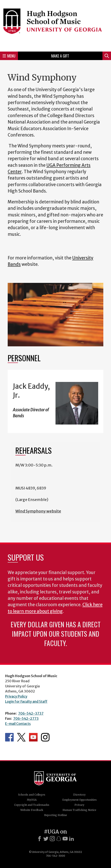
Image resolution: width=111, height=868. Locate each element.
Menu (9, 56)
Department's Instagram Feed (45, 737)
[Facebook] (39, 839)
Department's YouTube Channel (33, 737)
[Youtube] (65, 839)
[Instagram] (52, 839)
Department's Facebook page (9, 737)
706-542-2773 (26, 718)
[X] (46, 839)
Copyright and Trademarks (32, 805)
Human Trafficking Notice (79, 810)
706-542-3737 (31, 713)
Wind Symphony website (38, 511)
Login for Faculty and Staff (26, 701)
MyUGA (32, 800)
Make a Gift (60, 56)
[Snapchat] (59, 839)
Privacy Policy (16, 696)
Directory (79, 795)
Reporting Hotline (56, 815)
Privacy (79, 805)
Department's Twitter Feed (21, 737)
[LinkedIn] (72, 839)
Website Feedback (32, 810)
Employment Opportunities (80, 800)
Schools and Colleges (32, 795)
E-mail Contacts (18, 724)
